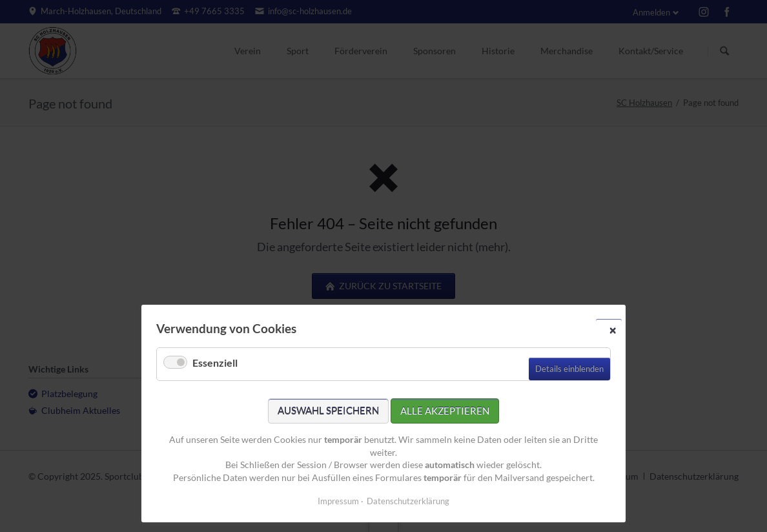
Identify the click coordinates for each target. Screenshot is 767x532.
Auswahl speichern (328, 411)
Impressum (338, 501)
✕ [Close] (613, 330)
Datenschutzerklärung (408, 501)
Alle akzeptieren (445, 411)
